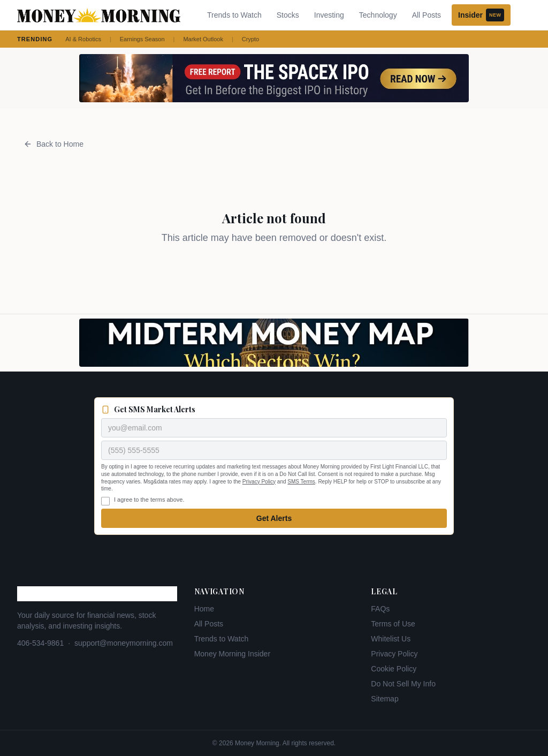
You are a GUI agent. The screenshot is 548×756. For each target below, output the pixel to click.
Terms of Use (393, 624)
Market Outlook (203, 39)
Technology (378, 15)
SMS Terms (301, 482)
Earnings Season (142, 39)
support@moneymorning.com (124, 643)
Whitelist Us (391, 639)
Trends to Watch (234, 15)
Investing (329, 15)
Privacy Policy (259, 482)
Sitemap (385, 699)
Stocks (288, 15)
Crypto (250, 39)
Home (204, 609)
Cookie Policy (394, 669)
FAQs (380, 609)
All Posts (427, 15)
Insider (481, 15)
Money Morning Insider (232, 654)
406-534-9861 (40, 643)
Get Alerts (274, 518)
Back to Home (54, 144)
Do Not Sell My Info (403, 684)
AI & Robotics (83, 39)
